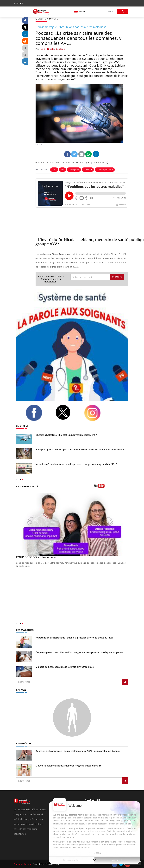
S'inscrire (117, 277)
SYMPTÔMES (23, 743)
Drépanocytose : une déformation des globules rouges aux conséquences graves (79, 652)
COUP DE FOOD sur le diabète (36, 557)
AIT (63, 169)
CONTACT (19, 3)
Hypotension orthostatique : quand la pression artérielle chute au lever (74, 637)
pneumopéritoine (105, 169)
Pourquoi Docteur (23, 863)
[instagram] (96, 413)
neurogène (74, 169)
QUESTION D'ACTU (47, 18)
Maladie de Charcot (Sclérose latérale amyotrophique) (65, 667)
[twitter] (67, 412)
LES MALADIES (25, 630)
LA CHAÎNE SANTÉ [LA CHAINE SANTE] (27, 486)
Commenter (101, 162)
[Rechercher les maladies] (125, 682)
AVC (54, 169)
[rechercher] (110, 12)
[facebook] (38, 413)
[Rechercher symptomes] (125, 780)
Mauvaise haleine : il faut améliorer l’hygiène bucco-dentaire (69, 765)
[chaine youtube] (111, 487)
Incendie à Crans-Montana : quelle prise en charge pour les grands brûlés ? (76, 464)
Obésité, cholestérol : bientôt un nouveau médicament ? (66, 435)
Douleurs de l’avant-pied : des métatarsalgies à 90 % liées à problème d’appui (78, 750)
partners (73, 815)
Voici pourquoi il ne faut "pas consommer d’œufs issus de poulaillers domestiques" (81, 449)
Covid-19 (88, 169)
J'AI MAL (21, 689)
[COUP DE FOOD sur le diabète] (72, 524)
